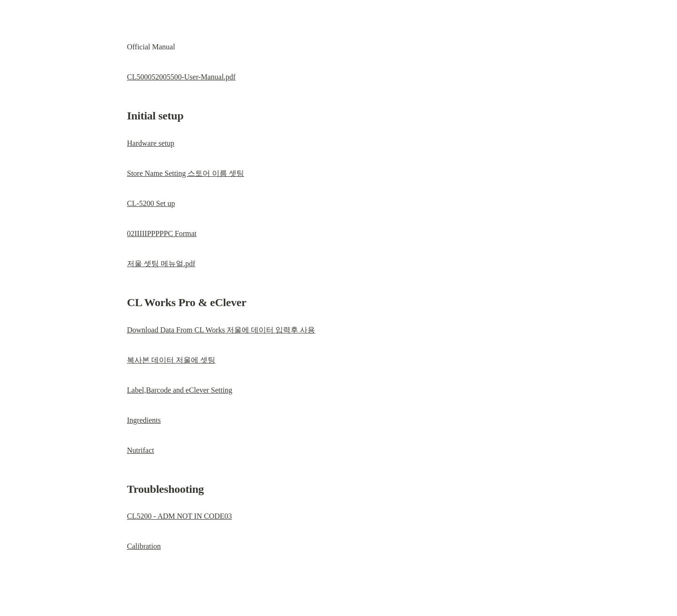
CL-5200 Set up (151, 203)
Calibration (144, 546)
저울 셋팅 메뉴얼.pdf (161, 264)
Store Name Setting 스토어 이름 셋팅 (185, 173)
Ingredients (144, 420)
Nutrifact (141, 450)
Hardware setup (151, 143)
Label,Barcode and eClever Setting (180, 390)
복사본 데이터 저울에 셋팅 (171, 360)
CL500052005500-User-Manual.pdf (181, 77)
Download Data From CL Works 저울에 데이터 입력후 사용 (221, 330)
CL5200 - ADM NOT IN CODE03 (179, 516)
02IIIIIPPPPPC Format (162, 233)
